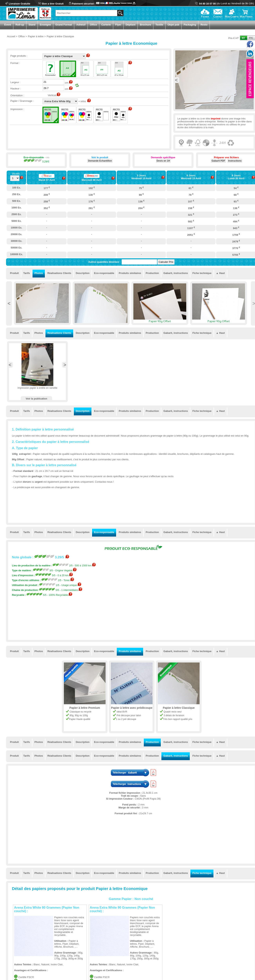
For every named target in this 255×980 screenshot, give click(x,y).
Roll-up (20, 25)
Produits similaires (130, 273)
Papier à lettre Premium (85, 708)
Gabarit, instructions (176, 273)
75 (141, 188)
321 (191, 215)
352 (47, 208)
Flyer (118, 25)
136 (141, 201)
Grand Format (64, 25)
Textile (159, 25)
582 (191, 221)
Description (83, 273)
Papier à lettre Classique (179, 708)
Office (93, 25)
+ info (47, 158)
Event (8, 25)
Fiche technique (202, 273)
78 (191, 195)
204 (141, 208)
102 (92, 188)
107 (191, 201)
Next (65, 365)
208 (47, 195)
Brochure (145, 25)
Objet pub (173, 25)
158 (191, 208)
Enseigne (45, 25)
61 (191, 188)
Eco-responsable (104, 273)
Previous (176, 80)
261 (92, 208)
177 (47, 188)
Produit (14, 273)
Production (152, 273)
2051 (191, 235)
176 (92, 201)
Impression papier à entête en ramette (38, 388)
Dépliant (130, 25)
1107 (191, 228)
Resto (204, 25)
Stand (32, 25)
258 (47, 201)
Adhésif (81, 25)
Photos (39, 273)
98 (141, 195)
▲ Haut (220, 273)
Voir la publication (36, 399)
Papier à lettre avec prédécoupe (132, 708)
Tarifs (27, 273)
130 (92, 195)
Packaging (190, 25)
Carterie (106, 25)
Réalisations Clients (59, 273)
